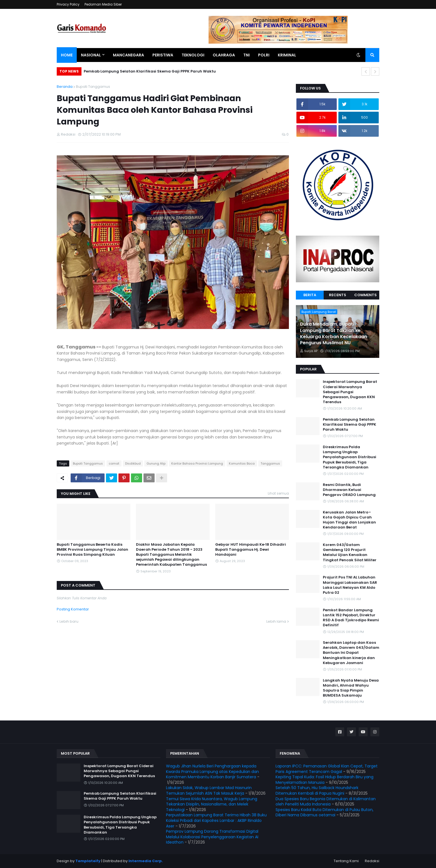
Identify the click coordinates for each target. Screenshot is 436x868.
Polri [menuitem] (264, 55)
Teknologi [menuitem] (193, 55)
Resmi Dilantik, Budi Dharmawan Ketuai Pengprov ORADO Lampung (349, 490)
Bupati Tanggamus (93, 87)
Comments (366, 295)
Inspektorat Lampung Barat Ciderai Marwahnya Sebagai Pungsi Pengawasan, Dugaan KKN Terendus (350, 392)
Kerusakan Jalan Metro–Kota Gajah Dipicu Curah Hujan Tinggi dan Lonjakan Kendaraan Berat (349, 520)
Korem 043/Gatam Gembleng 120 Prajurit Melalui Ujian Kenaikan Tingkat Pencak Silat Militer (350, 553)
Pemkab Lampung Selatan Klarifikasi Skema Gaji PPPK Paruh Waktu (150, 71)
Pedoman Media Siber (103, 4)
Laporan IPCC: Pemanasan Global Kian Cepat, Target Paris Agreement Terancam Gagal (327, 769)
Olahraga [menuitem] (224, 55)
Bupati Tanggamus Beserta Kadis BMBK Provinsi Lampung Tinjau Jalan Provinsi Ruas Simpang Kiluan (92, 550)
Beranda (65, 87)
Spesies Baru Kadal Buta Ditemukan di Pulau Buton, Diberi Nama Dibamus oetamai (324, 812)
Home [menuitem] (67, 55)
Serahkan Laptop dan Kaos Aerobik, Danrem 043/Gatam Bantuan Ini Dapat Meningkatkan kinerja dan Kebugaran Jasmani (351, 653)
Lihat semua (278, 493)
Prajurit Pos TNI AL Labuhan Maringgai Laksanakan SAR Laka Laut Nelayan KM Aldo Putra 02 (350, 585)
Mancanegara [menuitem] (128, 55)
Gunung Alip (156, 463)
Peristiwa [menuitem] (163, 55)
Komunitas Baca (242, 463)
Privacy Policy (68, 4)
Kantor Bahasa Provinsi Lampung (197, 463)
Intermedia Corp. (146, 861)
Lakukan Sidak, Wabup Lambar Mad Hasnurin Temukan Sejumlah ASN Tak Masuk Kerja (209, 790)
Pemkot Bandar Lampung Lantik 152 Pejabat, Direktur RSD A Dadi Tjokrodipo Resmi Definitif (351, 618)
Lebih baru (69, 621)
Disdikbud (133, 463)
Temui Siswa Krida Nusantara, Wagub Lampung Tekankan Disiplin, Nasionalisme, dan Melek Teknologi (212, 804)
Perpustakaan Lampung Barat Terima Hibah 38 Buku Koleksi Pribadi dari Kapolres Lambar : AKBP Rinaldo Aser (216, 820)
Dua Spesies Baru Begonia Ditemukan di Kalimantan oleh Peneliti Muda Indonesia (326, 802)
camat (114, 463)
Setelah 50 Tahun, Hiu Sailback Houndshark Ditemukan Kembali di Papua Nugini (317, 790)
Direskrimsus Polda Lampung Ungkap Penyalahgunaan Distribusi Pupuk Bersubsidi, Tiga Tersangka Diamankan (350, 457)
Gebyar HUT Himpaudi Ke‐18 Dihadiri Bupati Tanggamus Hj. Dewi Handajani (251, 550)
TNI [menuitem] (247, 55)
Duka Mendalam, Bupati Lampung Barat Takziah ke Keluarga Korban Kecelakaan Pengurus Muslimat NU (334, 334)
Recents (338, 295)
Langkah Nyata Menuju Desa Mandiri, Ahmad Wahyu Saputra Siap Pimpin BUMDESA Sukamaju (351, 688)
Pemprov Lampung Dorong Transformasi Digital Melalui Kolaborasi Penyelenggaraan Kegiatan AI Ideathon (212, 837)
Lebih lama (276, 621)
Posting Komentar (73, 609)
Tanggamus (270, 463)
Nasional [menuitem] (91, 55)
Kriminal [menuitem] (287, 55)
